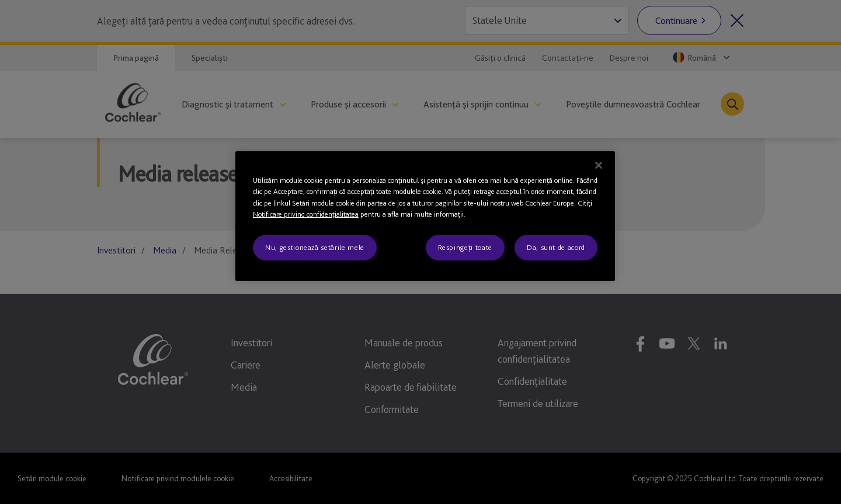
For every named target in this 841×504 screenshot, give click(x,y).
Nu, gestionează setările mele (315, 247)
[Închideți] (599, 165)
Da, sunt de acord (556, 247)
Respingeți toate (465, 247)
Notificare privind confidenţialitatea (306, 214)
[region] (425, 216)
